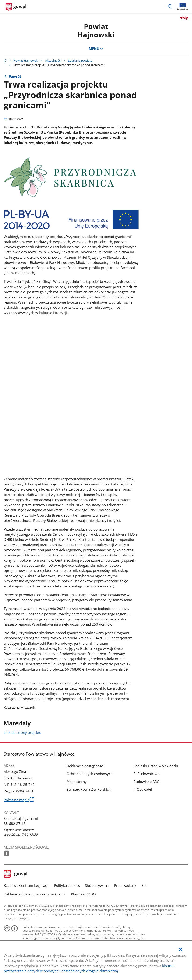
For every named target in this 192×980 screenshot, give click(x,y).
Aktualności (53, 60)
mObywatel (143, 789)
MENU (96, 49)
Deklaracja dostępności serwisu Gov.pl (35, 894)
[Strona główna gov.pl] (16, 7)
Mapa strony (77, 782)
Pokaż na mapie (19, 800)
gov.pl (16, 874)
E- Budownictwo (146, 774)
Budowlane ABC (146, 782)
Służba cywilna (97, 885)
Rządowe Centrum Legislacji (26, 885)
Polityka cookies (67, 885)
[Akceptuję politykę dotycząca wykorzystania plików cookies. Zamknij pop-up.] (181, 950)
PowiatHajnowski (96, 30)
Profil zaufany (125, 885)
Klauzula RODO (83, 894)
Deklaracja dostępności (85, 766)
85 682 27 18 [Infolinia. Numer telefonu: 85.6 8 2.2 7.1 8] (15, 824)
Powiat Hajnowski (26, 60)
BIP (144, 885)
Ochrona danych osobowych (90, 774)
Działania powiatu (80, 60)
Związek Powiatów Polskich (89, 789)
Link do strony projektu (23, 732)
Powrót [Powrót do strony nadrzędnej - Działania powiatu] (15, 76)
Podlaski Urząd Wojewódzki (156, 766)
